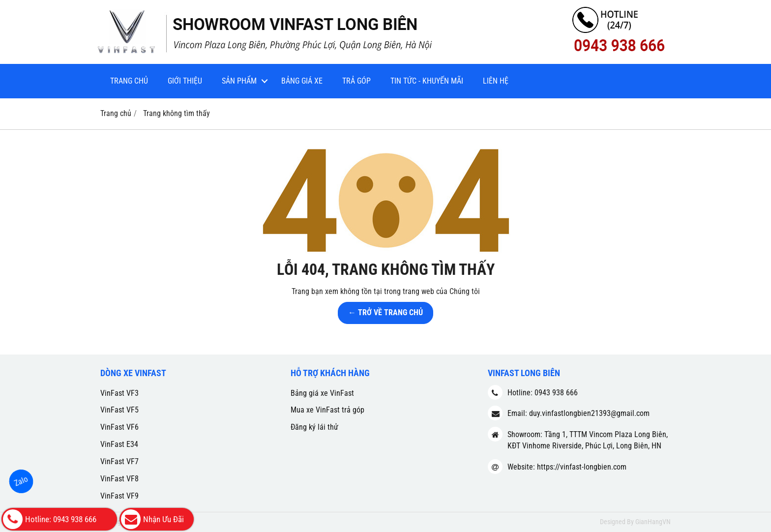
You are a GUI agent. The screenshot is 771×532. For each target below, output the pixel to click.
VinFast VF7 (119, 461)
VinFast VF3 (119, 393)
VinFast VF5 (119, 410)
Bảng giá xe (302, 81)
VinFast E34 (119, 444)
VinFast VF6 (119, 427)
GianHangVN (653, 522)
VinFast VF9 (119, 496)
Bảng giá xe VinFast (322, 393)
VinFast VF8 (119, 479)
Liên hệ (496, 81)
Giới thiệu (185, 81)
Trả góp (356, 81)
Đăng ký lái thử (314, 427)
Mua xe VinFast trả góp (327, 410)
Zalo (21, 481)
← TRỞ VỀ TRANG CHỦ (385, 312)
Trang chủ (129, 81)
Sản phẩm (239, 81)
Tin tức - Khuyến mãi (427, 81)
